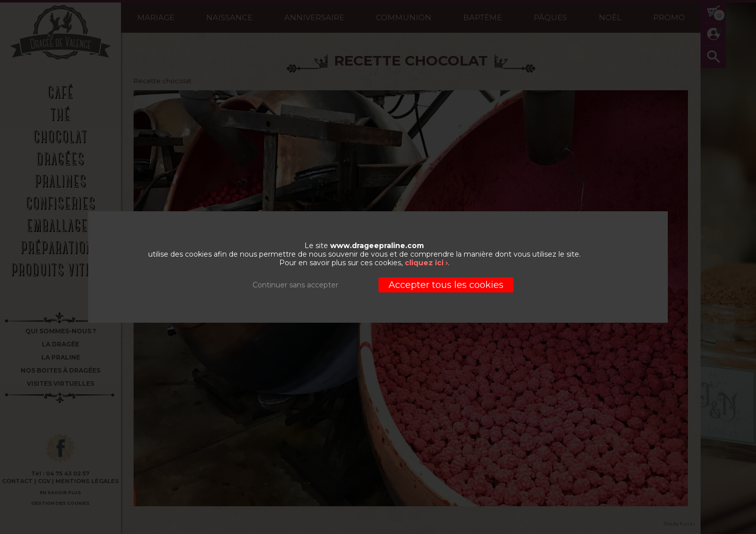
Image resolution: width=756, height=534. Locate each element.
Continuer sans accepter (295, 285)
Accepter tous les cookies (446, 285)
